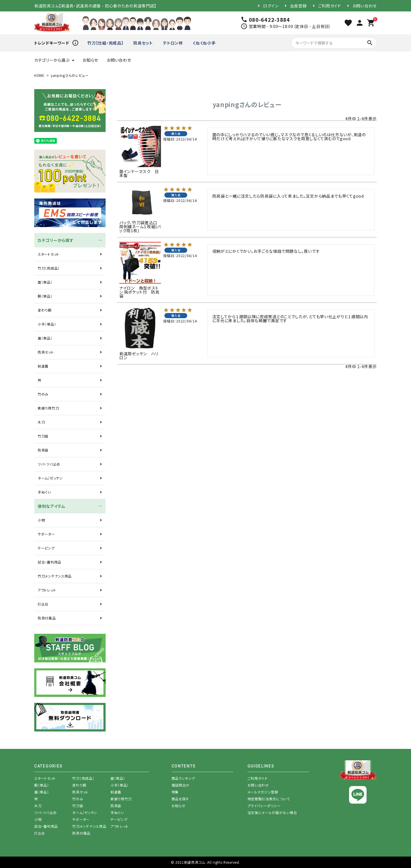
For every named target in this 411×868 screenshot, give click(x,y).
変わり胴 (45, 310)
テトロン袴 (173, 43)
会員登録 (298, 6)
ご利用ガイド (330, 6)
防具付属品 (47, 618)
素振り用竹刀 (48, 408)
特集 (175, 792)
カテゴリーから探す (56, 240)
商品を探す (180, 799)
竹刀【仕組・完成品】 (105, 43)
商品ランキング (183, 778)
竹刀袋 (43, 436)
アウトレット (47, 590)
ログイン (271, 6)
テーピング (46, 548)
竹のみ (43, 394)
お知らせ (90, 60)
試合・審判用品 (50, 562)
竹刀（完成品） (49, 268)
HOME (39, 75)
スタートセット (49, 254)
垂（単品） (45, 338)
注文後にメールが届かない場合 (272, 812)
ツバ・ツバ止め (49, 464)
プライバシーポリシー (264, 806)
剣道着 (43, 366)
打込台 (43, 604)
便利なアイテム (52, 506)
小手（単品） (47, 324)
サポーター (46, 534)
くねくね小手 (204, 43)
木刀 (41, 422)
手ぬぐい (44, 492)
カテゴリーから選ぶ (52, 60)
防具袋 (43, 450)
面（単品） (45, 282)
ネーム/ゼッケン (50, 478)
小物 (41, 520)
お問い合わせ (365, 6)
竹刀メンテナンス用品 (55, 576)
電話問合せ (181, 785)
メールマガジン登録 (263, 792)
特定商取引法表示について (269, 799)
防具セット (143, 43)
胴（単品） (45, 296)
